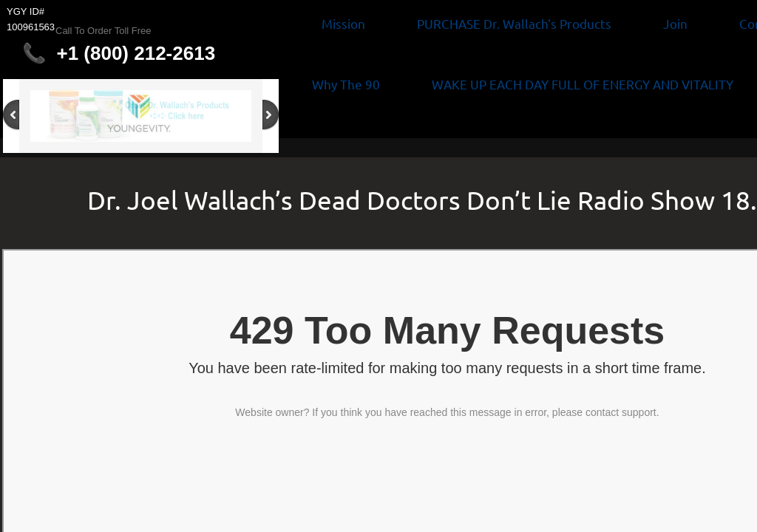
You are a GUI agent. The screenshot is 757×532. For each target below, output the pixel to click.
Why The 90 (346, 84)
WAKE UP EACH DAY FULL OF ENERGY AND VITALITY (583, 84)
